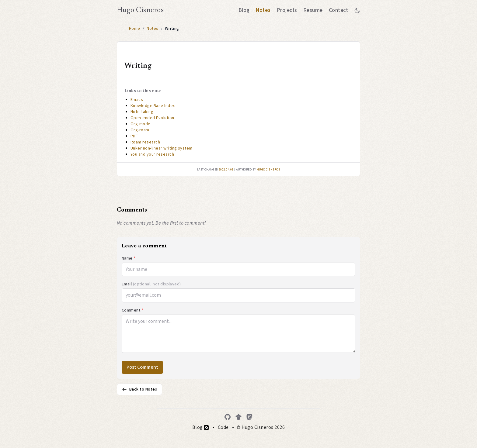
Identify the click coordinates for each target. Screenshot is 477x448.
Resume (313, 10)
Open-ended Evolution (152, 118)
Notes (263, 10)
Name (129, 258)
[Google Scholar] (238, 417)
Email (151, 284)
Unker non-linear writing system (162, 148)
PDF (134, 136)
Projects (287, 10)
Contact (338, 10)
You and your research (152, 154)
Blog (244, 10)
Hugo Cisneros (140, 10)
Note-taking (142, 112)
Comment (133, 310)
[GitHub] (228, 417)
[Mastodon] (249, 417)
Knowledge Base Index (153, 106)
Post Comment (142, 367)
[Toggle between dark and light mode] (357, 10)
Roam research (145, 142)
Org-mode (141, 124)
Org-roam (140, 130)
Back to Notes (139, 389)
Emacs (137, 100)
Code (223, 427)
